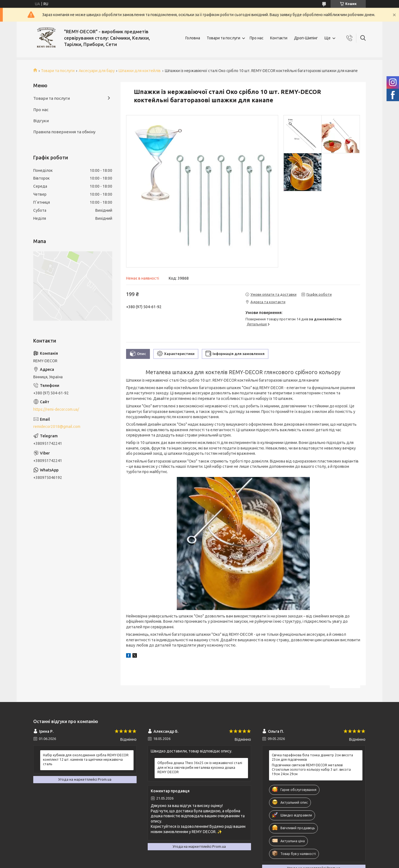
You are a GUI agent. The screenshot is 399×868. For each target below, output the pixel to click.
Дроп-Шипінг (306, 38)
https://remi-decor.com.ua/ (56, 409)
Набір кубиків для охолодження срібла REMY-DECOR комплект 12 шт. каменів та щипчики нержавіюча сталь (86, 759)
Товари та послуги (223, 38)
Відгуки (41, 121)
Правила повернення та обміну (64, 132)
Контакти (279, 38)
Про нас (257, 38)
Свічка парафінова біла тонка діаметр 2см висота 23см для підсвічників (312, 757)
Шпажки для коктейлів (140, 71)
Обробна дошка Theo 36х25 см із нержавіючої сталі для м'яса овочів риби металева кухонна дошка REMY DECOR (200, 767)
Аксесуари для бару (97, 71)
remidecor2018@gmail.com (57, 427)
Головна (193, 38)
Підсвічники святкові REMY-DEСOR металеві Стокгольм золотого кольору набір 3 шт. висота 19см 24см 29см (311, 769)
